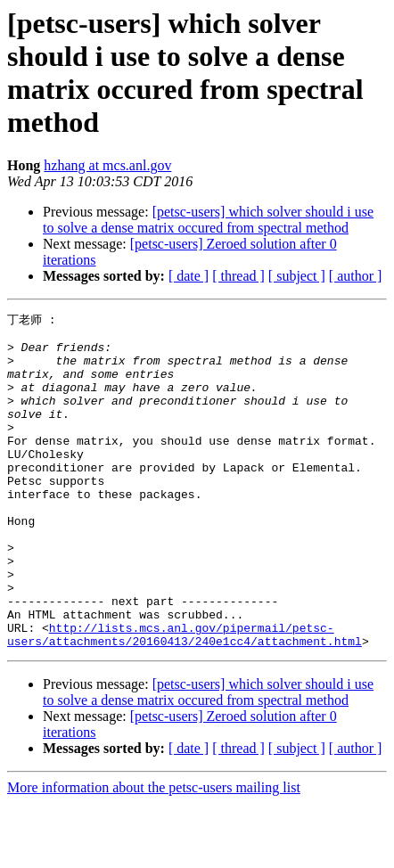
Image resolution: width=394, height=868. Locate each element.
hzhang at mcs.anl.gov (107, 165)
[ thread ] (238, 276)
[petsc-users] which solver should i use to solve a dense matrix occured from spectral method (208, 220)
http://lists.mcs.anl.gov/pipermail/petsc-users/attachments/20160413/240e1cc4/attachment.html (185, 698)
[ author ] (356, 276)
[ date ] (189, 276)
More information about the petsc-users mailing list (154, 852)
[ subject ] (297, 276)
